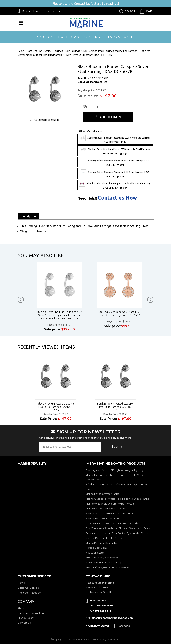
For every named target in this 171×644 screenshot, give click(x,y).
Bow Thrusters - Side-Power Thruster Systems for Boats (118, 528)
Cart (150, 11)
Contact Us (53, 11)
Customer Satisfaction (31, 613)
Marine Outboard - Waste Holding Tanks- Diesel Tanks (117, 499)
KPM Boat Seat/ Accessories (102, 558)
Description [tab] (28, 216)
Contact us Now (117, 198)
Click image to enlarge (47, 120)
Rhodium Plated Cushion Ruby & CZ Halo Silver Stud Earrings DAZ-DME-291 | (115, 185)
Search (130, 11)
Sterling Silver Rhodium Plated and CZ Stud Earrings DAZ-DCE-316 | (115, 174)
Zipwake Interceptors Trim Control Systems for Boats (117, 533)
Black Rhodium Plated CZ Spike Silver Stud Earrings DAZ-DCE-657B (56, 407)
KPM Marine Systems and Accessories (108, 567)
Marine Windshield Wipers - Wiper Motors (110, 504)
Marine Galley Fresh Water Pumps (105, 509)
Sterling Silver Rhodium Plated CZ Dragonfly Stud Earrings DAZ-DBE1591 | (115, 151)
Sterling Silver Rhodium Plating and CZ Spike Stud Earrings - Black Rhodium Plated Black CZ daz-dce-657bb (99, 315)
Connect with (97, 626)
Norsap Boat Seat (96, 548)
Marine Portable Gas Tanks (101, 543)
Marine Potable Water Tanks (102, 494)
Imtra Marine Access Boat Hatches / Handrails (112, 523)
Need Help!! (87, 198)
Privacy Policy (26, 618)
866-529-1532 (30, 11)
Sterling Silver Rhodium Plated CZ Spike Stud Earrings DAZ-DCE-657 (39, 314)
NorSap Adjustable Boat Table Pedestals (109, 513)
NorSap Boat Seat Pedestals (102, 518)
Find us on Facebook (30, 593)
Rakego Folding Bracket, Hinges (105, 562)
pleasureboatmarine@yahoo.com (113, 618)
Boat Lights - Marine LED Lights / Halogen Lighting (115, 470)
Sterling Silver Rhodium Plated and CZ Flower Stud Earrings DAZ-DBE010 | (115, 139)
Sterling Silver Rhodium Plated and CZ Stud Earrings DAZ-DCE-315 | (115, 162)
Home (21, 583)
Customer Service (28, 588)
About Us (23, 608)
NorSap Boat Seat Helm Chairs (104, 538)
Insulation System (96, 553)
